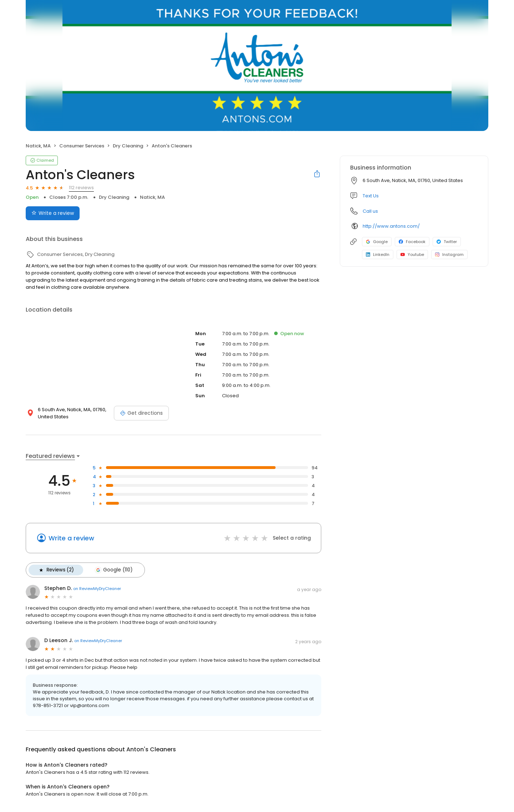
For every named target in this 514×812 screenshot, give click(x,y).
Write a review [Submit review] (53, 213)
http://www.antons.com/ (391, 226)
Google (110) (114, 570)
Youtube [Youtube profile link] (412, 254)
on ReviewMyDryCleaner (97, 589)
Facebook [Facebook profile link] (412, 242)
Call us (370, 211)
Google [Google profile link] (377, 242)
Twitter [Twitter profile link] (447, 242)
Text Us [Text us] (371, 196)
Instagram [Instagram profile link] (449, 254)
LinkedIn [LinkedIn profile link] (378, 254)
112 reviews (81, 188)
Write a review (71, 538)
